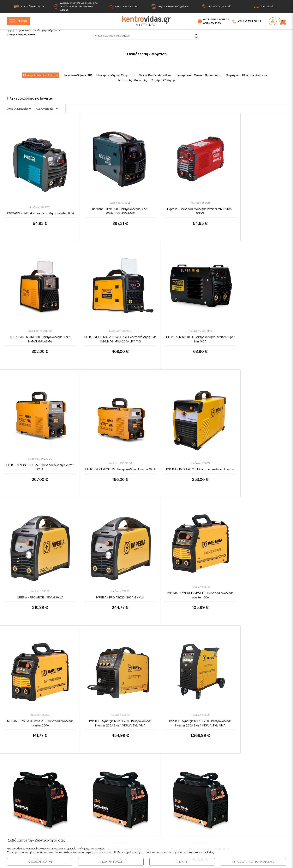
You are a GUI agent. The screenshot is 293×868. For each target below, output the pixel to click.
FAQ (121, 812)
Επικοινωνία (264, 7)
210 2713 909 (247, 21)
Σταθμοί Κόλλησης (163, 81)
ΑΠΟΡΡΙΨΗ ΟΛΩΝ (111, 862)
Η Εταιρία (54, 752)
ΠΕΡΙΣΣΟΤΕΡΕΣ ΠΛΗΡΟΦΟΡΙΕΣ (253, 862)
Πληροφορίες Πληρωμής (134, 782)
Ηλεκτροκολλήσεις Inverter (41, 75)
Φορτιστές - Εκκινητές (132, 81)
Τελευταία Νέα (58, 767)
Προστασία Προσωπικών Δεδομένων (143, 760)
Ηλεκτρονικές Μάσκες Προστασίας (198, 75)
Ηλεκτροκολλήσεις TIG (77, 75)
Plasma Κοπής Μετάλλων (155, 75)
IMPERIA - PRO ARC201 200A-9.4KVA (183, 453)
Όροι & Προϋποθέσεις (133, 752)
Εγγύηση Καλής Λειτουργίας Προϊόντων (144, 797)
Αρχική (10, 31)
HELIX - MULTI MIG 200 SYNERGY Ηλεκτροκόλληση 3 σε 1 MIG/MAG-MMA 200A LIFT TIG (37, 328)
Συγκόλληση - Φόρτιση (45, 31)
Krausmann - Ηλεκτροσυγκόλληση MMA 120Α (256, 574)
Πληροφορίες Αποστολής (135, 774)
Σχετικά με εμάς (129, 767)
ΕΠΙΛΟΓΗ (182, 862)
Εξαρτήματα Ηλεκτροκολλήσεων (246, 75)
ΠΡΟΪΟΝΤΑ (21, 21)
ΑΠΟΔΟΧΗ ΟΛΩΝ (40, 862)
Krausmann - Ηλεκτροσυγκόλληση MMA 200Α (110, 691)
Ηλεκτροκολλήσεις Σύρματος (115, 75)
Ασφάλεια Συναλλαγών (133, 789)
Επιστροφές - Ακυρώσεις (135, 804)
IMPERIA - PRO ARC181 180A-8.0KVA (110, 453)
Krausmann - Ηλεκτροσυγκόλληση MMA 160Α (36, 691)
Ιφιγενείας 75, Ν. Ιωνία (217, 7)
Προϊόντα (23, 31)
